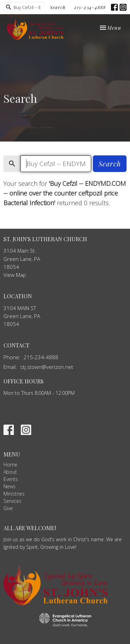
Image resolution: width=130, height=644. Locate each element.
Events (11, 479)
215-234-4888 (90, 7)
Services (12, 501)
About (10, 472)
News (10, 486)
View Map (15, 275)
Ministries (14, 494)
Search (58, 7)
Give (8, 508)
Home (10, 465)
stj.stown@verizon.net (47, 367)
